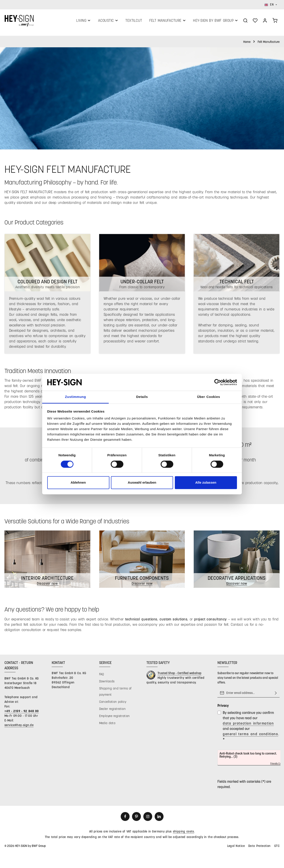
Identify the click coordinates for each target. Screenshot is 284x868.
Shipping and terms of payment (115, 694)
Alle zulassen (206, 483)
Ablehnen (78, 483)
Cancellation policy (113, 704)
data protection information (248, 725)
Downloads (107, 683)
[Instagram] (148, 819)
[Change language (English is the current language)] (271, 5)
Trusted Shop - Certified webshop (179, 675)
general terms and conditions (250, 736)
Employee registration (114, 718)
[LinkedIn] (159, 819)
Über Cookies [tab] (209, 397)
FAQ (102, 676)
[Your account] (265, 22)
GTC (277, 848)
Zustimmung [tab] (76, 397)
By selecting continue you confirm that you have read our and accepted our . (251, 728)
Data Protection (259, 848)
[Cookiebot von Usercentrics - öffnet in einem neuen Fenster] (218, 382)
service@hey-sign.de (19, 727)
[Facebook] (125, 819)
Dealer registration (112, 711)
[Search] (245, 22)
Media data (107, 725)
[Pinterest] (136, 819)
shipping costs (183, 833)
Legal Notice (236, 848)
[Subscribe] (276, 695)
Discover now (237, 586)
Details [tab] (142, 397)
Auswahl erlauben (142, 483)
